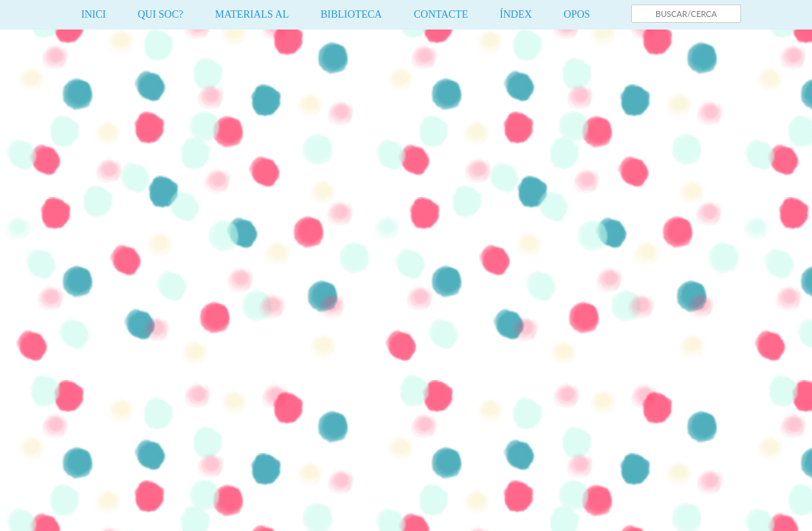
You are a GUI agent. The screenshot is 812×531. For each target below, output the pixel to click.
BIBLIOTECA (351, 14)
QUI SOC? (160, 14)
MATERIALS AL (252, 14)
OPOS (577, 14)
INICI (93, 14)
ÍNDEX (516, 14)
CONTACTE (441, 14)
